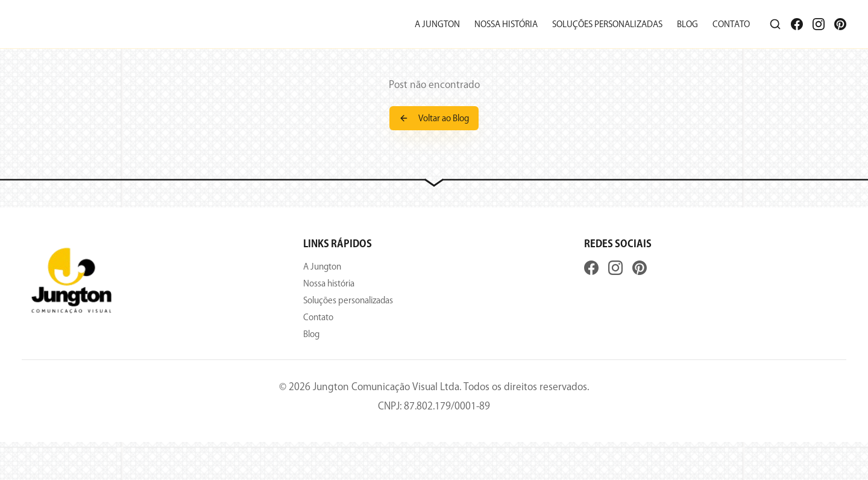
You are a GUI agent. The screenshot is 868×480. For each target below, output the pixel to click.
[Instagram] (819, 24)
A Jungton (437, 24)
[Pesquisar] (775, 24)
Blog (687, 24)
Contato (731, 24)
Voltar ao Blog (434, 118)
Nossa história (506, 24)
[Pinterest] (840, 24)
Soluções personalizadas (607, 24)
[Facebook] (797, 24)
